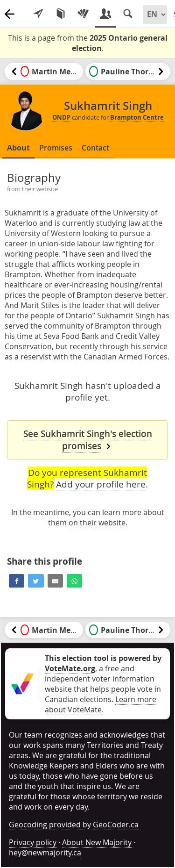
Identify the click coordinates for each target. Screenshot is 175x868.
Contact (95, 148)
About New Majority (97, 842)
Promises (56, 148)
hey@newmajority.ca (45, 853)
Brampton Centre (137, 117)
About (18, 148)
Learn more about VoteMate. (101, 704)
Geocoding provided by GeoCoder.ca (74, 825)
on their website (97, 523)
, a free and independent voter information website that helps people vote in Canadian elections (103, 679)
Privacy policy (33, 842)
